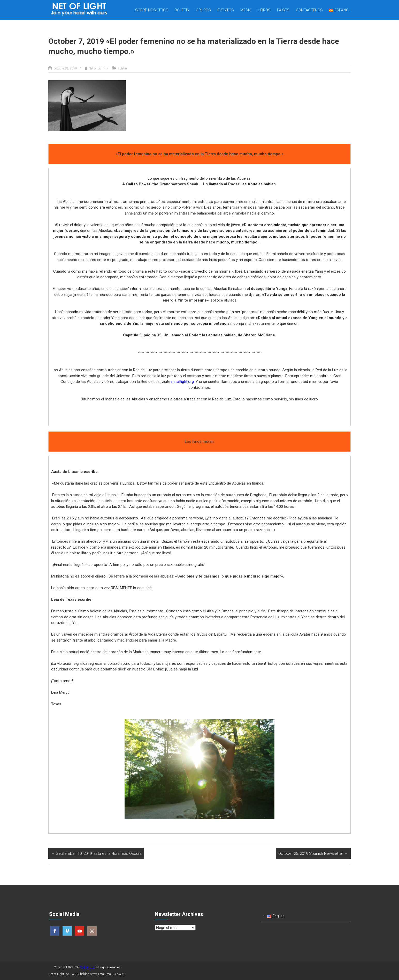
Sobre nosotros (152, 10)
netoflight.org (183, 382)
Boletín (182, 10)
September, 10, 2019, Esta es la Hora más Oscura (96, 853)
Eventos (226, 10)
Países (283, 10)
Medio (246, 10)
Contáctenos (309, 10)
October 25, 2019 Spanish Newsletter (313, 853)
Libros (264, 10)
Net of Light (97, 68)
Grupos (203, 10)
